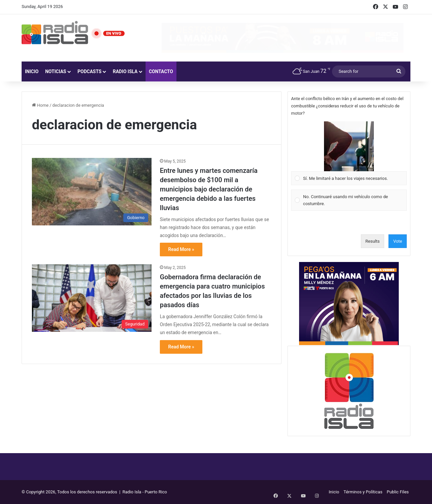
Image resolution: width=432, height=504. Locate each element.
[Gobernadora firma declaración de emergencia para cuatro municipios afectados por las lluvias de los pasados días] (92, 298)
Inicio (32, 71)
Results (373, 241)
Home (40, 105)
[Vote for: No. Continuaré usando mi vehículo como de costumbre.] (349, 200)
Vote (398, 241)
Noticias (56, 71)
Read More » (181, 249)
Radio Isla (125, 71)
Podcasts (89, 71)
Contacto (161, 71)
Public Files (398, 492)
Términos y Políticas (363, 492)
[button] (349, 146)
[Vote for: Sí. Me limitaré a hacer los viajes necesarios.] (349, 153)
